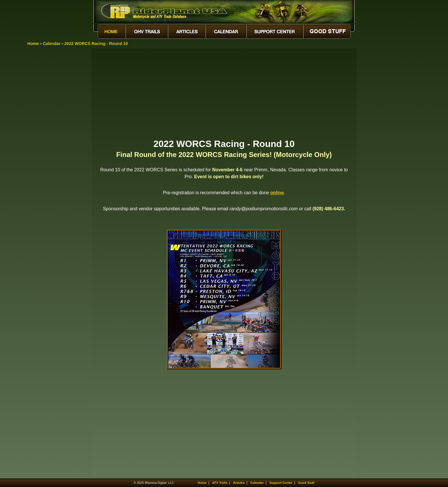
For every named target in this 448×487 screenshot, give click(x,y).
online (277, 193)
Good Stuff (306, 483)
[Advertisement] (224, 93)
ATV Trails (220, 483)
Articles (239, 483)
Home (33, 44)
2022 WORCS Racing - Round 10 (96, 44)
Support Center (281, 483)
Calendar (52, 44)
